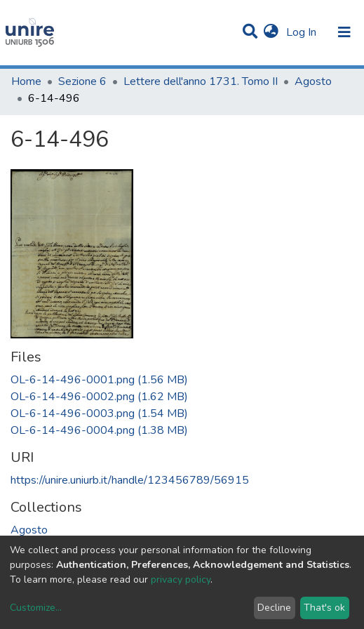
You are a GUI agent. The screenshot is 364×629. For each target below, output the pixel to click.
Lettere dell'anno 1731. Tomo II (201, 81)
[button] (271, 32)
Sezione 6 (82, 81)
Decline (274, 608)
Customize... (36, 608)
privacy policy (181, 580)
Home (26, 81)
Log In (303, 32)
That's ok (324, 608)
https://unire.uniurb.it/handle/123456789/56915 (130, 480)
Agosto (313, 81)
